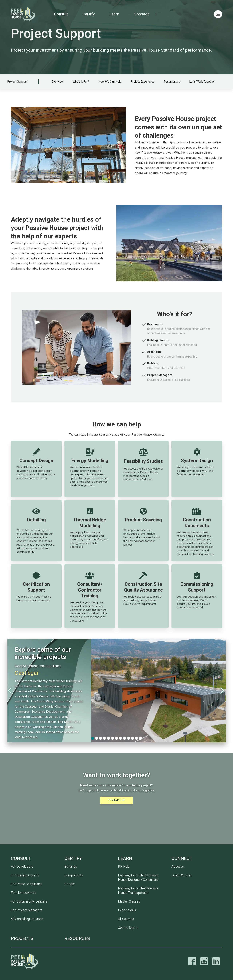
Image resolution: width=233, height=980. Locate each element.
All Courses (126, 919)
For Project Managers (27, 910)
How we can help (110, 82)
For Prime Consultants (27, 884)
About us (178, 867)
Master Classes (129, 902)
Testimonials (172, 82)
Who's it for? (81, 82)
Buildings (71, 867)
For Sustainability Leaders (29, 902)
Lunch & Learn (182, 875)
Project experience (143, 82)
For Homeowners (24, 893)
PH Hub (124, 867)
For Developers (22, 867)
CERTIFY (73, 859)
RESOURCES (77, 939)
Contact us (116, 800)
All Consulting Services (27, 919)
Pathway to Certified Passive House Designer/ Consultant (138, 878)
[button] (15, 691)
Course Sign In (128, 928)
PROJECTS (22, 939)
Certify (89, 14)
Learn (114, 14)
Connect (141, 14)
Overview (57, 82)
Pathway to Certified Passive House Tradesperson (138, 891)
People (70, 884)
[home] (26, 14)
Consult (61, 14)
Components (74, 875)
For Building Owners (25, 875)
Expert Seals (127, 910)
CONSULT (21, 859)
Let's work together (202, 82)
